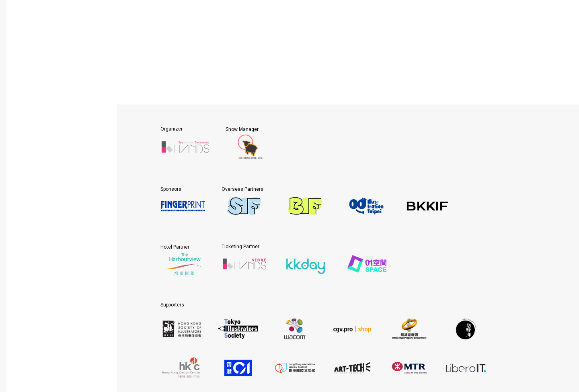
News (58, 148)
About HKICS (58, 66)
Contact (58, 169)
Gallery (58, 128)
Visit (58, 107)
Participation (58, 87)
